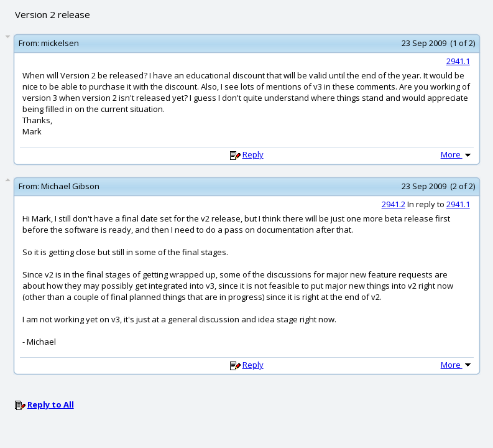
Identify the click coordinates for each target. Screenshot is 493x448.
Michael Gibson (70, 186)
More (457, 154)
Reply (253, 154)
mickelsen (60, 43)
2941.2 (394, 204)
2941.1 (458, 61)
